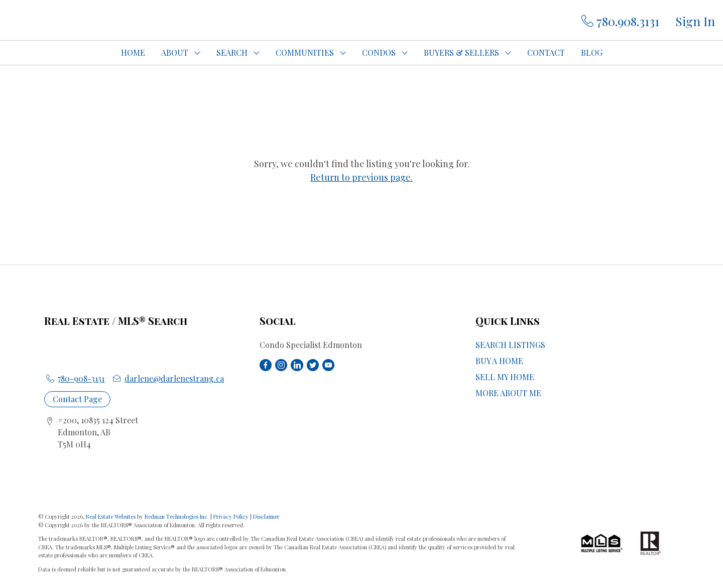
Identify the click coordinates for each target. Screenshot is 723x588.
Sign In (695, 21)
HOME (133, 52)
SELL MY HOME (505, 377)
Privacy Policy (231, 516)
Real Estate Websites (111, 516)
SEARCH (232, 52)
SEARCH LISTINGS (510, 345)
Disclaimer (266, 516)
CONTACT (546, 52)
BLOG (592, 52)
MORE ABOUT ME (508, 393)
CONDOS (379, 52)
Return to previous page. (361, 177)
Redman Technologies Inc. (177, 516)
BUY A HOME (499, 361)
